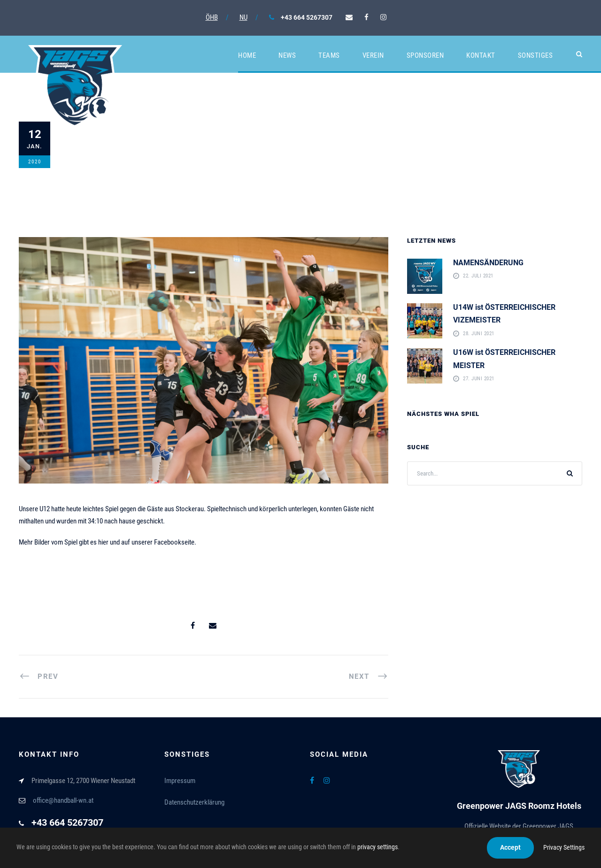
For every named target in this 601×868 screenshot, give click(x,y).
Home (247, 55)
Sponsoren (425, 55)
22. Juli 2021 (478, 276)
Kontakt (481, 55)
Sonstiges (536, 55)
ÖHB (212, 17)
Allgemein (170, 156)
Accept (510, 847)
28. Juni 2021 (479, 334)
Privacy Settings (564, 847)
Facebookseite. (175, 542)
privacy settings (378, 847)
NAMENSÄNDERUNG (488, 263)
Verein (373, 55)
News (287, 55)
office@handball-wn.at (63, 800)
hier (103, 542)
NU (243, 17)
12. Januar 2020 (104, 156)
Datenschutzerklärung (194, 802)
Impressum (180, 781)
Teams (329, 55)
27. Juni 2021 (479, 379)
